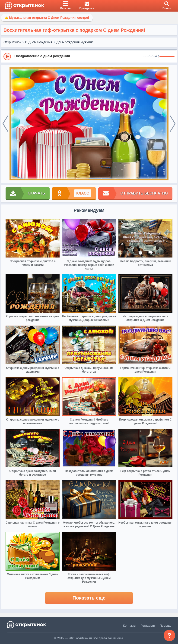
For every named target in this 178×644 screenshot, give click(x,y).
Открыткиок (12, 42)
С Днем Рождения (39, 42)
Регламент (148, 626)
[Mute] (157, 57)
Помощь (165, 626)
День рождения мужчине (75, 42)
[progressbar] (167, 57)
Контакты (130, 626)
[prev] (5, 124)
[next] (173, 124)
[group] (89, 56)
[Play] (7, 57)
